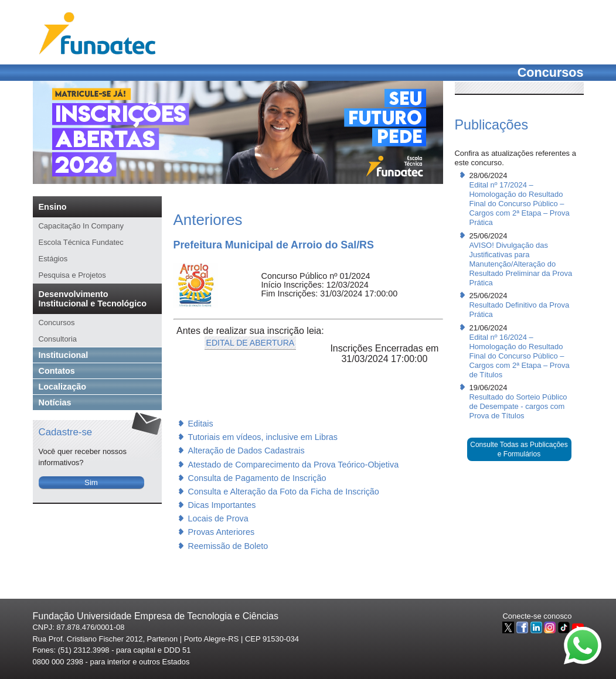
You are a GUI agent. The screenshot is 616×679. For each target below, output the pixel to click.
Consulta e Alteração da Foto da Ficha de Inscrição (284, 492)
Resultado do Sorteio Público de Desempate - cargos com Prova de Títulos (518, 406)
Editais (201, 424)
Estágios (53, 259)
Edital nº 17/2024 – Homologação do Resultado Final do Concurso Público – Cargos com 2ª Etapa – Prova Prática (520, 204)
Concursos (57, 323)
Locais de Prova (218, 518)
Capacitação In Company (81, 226)
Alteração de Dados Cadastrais (246, 451)
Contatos (57, 371)
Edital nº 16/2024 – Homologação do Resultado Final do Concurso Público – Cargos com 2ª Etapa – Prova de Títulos (520, 356)
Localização (63, 387)
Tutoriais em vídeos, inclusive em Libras (263, 437)
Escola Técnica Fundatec (81, 242)
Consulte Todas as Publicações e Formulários (519, 449)
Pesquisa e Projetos (72, 275)
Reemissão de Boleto (228, 546)
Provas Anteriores (222, 532)
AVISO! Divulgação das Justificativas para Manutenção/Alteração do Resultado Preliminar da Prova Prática (521, 264)
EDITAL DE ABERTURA (251, 343)
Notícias (55, 402)
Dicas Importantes (222, 505)
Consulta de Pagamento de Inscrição (257, 478)
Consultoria (58, 339)
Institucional (64, 355)
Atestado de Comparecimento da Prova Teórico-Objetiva (294, 465)
